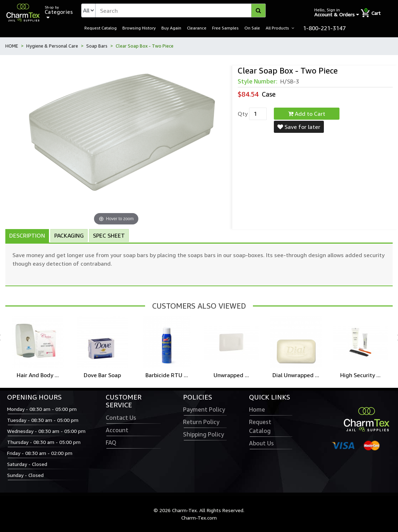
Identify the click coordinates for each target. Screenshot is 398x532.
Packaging (69, 235)
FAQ (111, 443)
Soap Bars (97, 46)
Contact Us (121, 418)
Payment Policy (204, 409)
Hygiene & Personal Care (52, 46)
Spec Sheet (109, 235)
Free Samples (225, 28)
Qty (243, 114)
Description (27, 235)
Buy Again (171, 28)
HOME (12, 46)
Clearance (197, 28)
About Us (261, 443)
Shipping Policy (203, 434)
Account (117, 430)
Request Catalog (101, 28)
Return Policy (201, 422)
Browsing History (139, 28)
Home (257, 409)
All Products (277, 28)
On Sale (252, 28)
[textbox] (181, 10)
